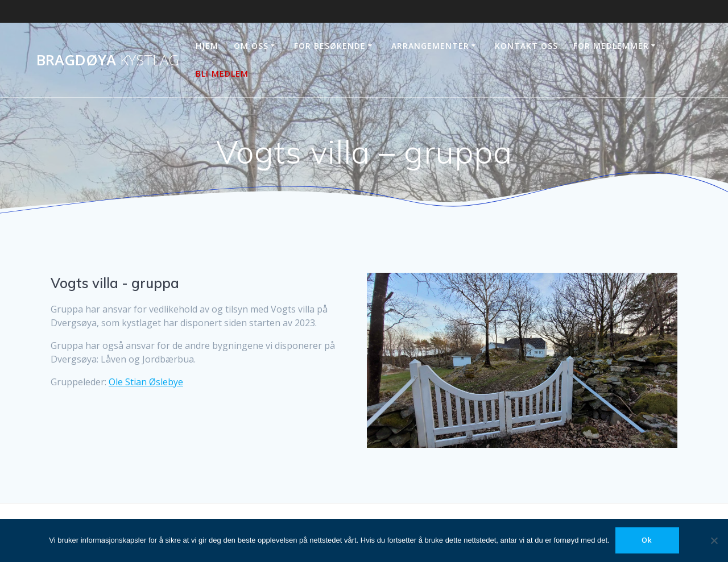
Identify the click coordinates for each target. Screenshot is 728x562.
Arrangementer (430, 46)
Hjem (207, 46)
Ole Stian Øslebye (146, 382)
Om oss (251, 46)
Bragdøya (108, 60)
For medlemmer (611, 46)
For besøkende (330, 46)
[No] (714, 540)
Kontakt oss (526, 46)
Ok (647, 540)
